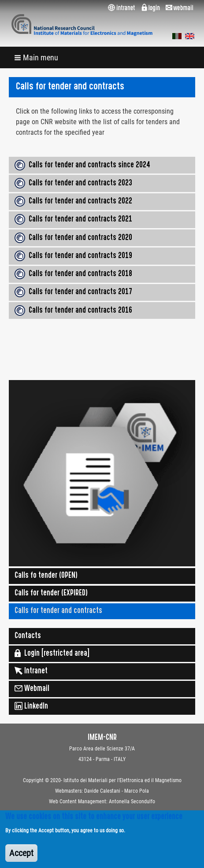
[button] (37, 57)
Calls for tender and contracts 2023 (73, 183)
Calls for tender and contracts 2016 (73, 310)
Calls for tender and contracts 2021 (73, 219)
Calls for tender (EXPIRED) (51, 594)
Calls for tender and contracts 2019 (73, 256)
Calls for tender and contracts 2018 (73, 274)
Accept (21, 858)
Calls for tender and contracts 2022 (73, 201)
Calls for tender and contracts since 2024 (82, 165)
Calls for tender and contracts (58, 611)
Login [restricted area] (52, 653)
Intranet (31, 671)
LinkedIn (31, 706)
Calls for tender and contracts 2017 (73, 292)
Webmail (32, 688)
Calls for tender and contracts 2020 (73, 238)
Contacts (28, 636)
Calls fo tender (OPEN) (46, 576)
